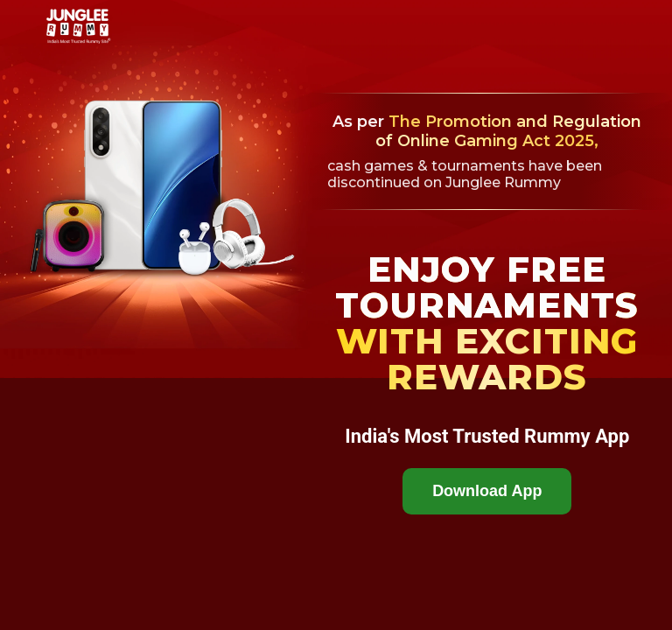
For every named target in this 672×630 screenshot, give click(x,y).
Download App (487, 491)
